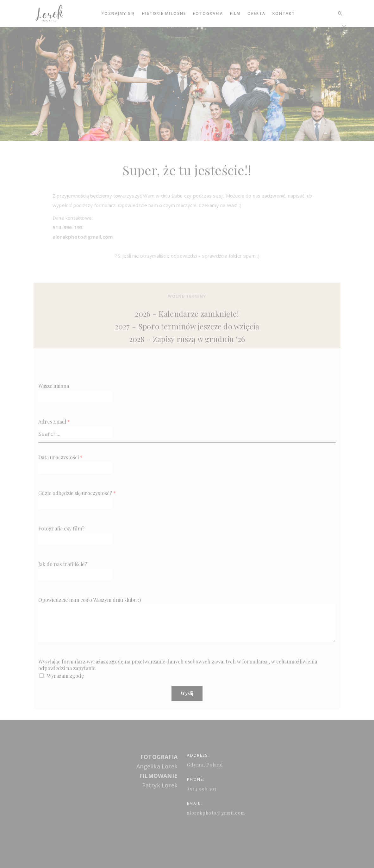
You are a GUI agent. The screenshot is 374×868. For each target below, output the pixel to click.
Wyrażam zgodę (65, 676)
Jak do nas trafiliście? (63, 564)
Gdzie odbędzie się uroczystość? (77, 493)
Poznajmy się (118, 13)
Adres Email (54, 422)
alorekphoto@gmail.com (216, 813)
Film (235, 13)
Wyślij (187, 693)
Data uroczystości (60, 457)
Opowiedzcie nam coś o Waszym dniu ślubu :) (90, 600)
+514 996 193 (202, 789)
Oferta (256, 13)
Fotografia (208, 13)
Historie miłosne (164, 13)
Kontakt (284, 13)
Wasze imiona (54, 386)
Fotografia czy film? (61, 529)
